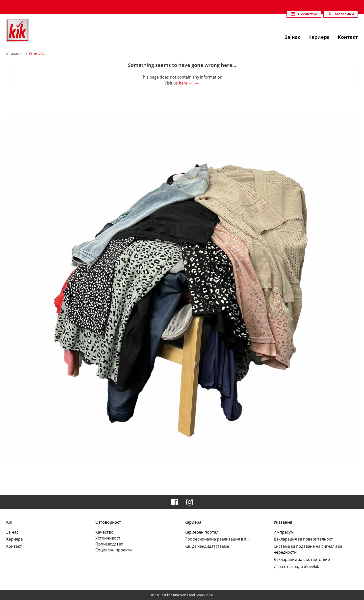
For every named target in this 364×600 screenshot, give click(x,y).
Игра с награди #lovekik (296, 567)
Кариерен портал (201, 532)
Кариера (14, 539)
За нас (12, 532)
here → (186, 83)
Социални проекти (114, 550)
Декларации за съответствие (302, 559)
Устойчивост (108, 538)
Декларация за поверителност (303, 539)
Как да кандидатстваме (207, 546)
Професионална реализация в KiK (217, 539)
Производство (109, 544)
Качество (104, 532)
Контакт (14, 546)
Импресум (284, 532)
